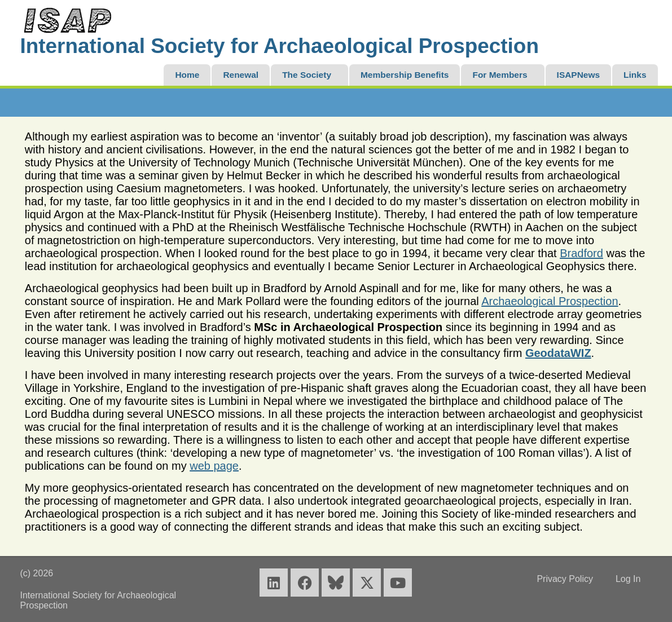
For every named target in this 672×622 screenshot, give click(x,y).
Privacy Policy (565, 579)
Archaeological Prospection (550, 301)
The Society (307, 75)
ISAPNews (579, 75)
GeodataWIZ (558, 353)
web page (214, 466)
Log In (628, 579)
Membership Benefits (405, 75)
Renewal (241, 75)
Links (635, 75)
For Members (500, 75)
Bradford (581, 253)
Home (187, 75)
